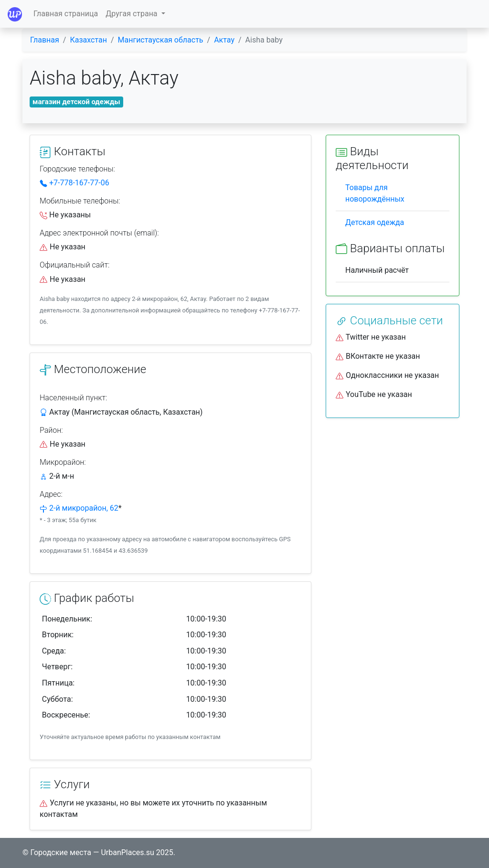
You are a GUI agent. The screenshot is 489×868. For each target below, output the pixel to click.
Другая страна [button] (132, 14)
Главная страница (66, 14)
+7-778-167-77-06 (74, 183)
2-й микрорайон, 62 (84, 508)
